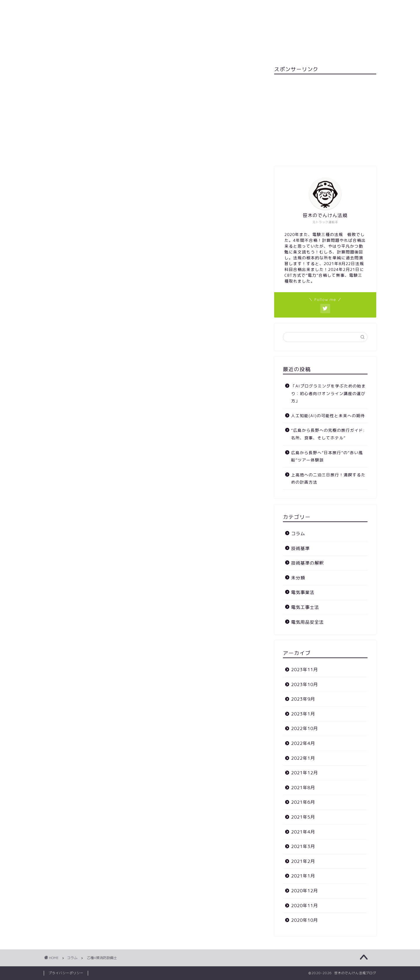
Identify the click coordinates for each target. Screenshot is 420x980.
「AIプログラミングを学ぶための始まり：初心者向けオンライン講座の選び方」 (328, 393)
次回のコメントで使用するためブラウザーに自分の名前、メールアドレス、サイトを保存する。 (151, 438)
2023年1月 (303, 714)
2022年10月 (304, 728)
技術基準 (300, 548)
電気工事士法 (305, 607)
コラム (60, 78)
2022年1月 (303, 758)
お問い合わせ (178, 50)
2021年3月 (303, 846)
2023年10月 (304, 684)
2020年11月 (304, 906)
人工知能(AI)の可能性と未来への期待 (328, 416)
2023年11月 (304, 670)
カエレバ (136, 164)
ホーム (212, 50)
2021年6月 (303, 802)
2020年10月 (304, 920)
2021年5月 (303, 817)
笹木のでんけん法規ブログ (210, 21)
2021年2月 (303, 861)
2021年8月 (303, 788)
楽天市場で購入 (123, 177)
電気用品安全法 (307, 622)
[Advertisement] (325, 119)
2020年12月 (304, 891)
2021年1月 (303, 876)
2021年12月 (304, 773)
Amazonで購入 (160, 177)
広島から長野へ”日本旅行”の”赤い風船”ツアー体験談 (327, 456)
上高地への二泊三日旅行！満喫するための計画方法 (328, 478)
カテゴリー (244, 50)
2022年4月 (303, 743)
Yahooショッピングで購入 (207, 177)
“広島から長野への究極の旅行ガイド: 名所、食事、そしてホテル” (328, 434)
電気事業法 (303, 592)
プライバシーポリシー (66, 973)
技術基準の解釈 (307, 563)
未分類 (63, 215)
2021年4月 (303, 832)
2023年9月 (303, 699)
